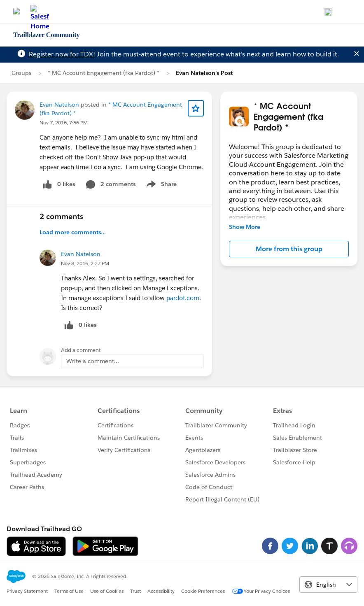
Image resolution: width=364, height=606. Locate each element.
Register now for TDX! (62, 54)
